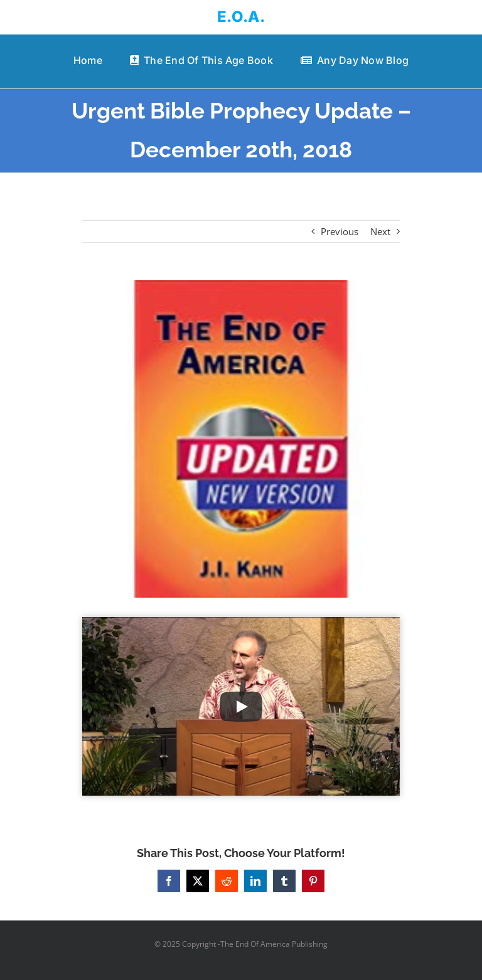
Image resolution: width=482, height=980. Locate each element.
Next (380, 231)
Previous (340, 231)
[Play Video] (241, 707)
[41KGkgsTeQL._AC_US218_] (241, 439)
